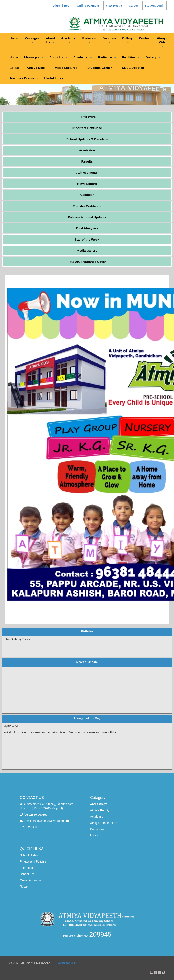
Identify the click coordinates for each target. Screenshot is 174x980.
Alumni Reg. (62, 6)
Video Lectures (68, 68)
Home (14, 38)
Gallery (128, 40)
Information (27, 868)
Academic (69, 40)
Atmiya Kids (162, 42)
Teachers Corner (24, 78)
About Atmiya (99, 804)
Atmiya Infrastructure (104, 823)
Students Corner (102, 68)
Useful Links (55, 78)
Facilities (109, 40)
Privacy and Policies (33, 861)
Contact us (97, 829)
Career (133, 6)
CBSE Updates (135, 68)
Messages (32, 40)
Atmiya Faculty (100, 810)
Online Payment (88, 6)
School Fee (27, 874)
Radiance (89, 40)
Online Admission (31, 880)
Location (96, 835)
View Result (114, 6)
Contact (145, 38)
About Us (50, 40)
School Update (29, 855)
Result (24, 887)
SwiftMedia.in (67, 963)
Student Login (155, 6)
